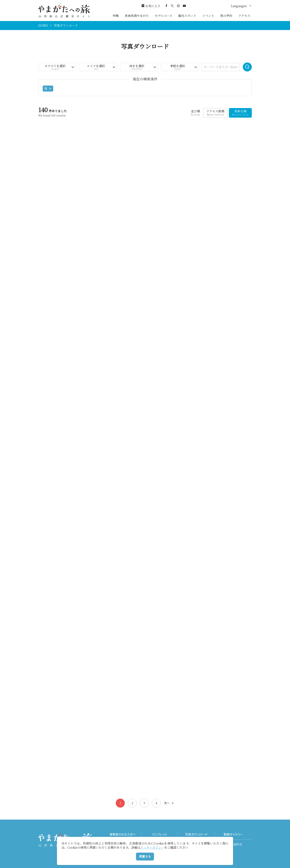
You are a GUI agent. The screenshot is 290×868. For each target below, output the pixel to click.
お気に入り (151, 6)
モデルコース (164, 16)
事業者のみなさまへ (123, 834)
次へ (169, 803)
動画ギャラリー (233, 834)
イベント (208, 16)
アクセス (244, 16)
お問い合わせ (233, 844)
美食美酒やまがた (137, 16)
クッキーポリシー (152, 847)
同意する (145, 856)
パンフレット (159, 834)
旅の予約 (226, 16)
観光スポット (187, 16)
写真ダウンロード (196, 834)
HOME (43, 26)
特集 (116, 16)
